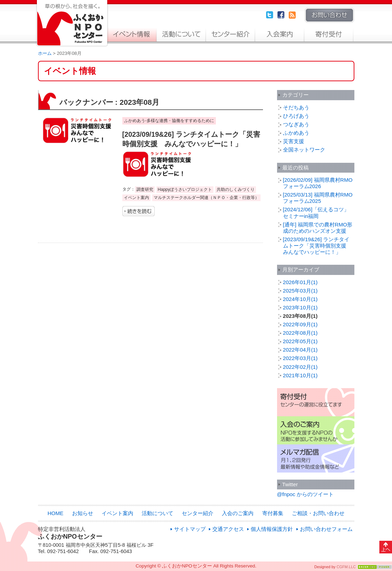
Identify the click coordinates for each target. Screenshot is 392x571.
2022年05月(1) (300, 341)
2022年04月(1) (300, 350)
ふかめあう (296, 133)
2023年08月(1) (300, 316)
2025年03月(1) (300, 291)
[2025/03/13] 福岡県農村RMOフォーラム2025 (318, 198)
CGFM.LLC (346, 567)
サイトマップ (190, 529)
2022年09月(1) (300, 324)
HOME (55, 513)
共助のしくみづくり (236, 190)
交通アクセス (228, 529)
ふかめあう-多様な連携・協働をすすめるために (169, 121)
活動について (181, 34)
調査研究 (145, 190)
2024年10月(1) (300, 299)
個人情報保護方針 (272, 529)
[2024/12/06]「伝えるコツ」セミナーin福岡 (316, 213)
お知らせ (83, 513)
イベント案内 (132, 34)
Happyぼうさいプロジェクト (185, 190)
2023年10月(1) (300, 307)
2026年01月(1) (300, 282)
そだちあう (296, 107)
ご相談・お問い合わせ (318, 513)
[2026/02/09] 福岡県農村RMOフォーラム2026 (318, 183)
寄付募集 (329, 34)
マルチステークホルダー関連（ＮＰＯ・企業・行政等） (206, 198)
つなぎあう (296, 124)
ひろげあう (296, 116)
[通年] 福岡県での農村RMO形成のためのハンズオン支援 (318, 228)
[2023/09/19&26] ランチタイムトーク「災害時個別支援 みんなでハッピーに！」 (317, 246)
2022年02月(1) (300, 367)
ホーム (45, 53)
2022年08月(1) (300, 333)
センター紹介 (230, 34)
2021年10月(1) (300, 375)
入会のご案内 (279, 34)
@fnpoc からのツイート (305, 494)
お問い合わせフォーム (326, 529)
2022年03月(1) (300, 358)
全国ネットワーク (304, 150)
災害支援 (294, 141)
